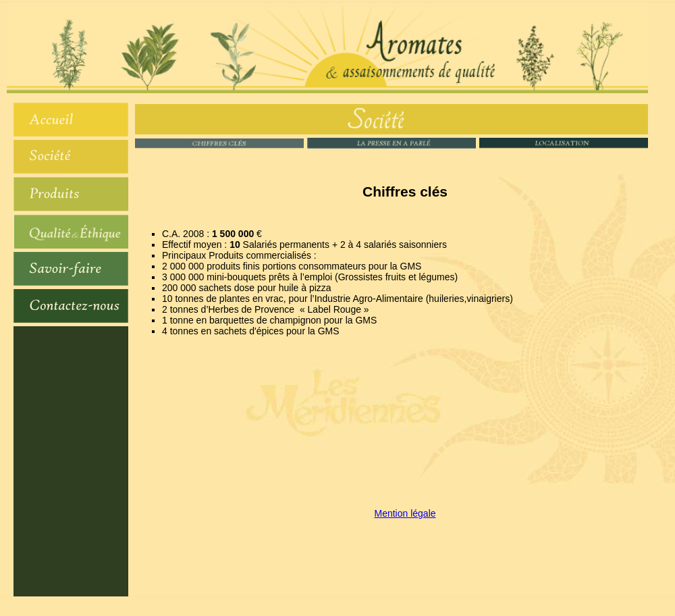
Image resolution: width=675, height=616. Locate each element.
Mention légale (405, 513)
